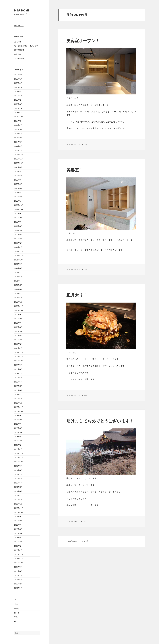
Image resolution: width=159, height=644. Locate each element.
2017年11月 (19, 458)
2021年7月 (18, 272)
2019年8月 (18, 369)
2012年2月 (18, 584)
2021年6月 (18, 277)
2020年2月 (18, 344)
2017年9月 (18, 466)
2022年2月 (18, 243)
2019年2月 (18, 394)
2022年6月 (18, 226)
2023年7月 (18, 176)
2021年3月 (18, 289)
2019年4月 (18, 386)
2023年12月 (19, 155)
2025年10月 (19, 79)
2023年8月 (18, 171)
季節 (16, 604)
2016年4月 (18, 538)
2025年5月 (18, 96)
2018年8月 (18, 420)
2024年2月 (18, 146)
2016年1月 (18, 550)
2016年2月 (18, 546)
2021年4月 (18, 285)
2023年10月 (19, 163)
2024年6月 (18, 129)
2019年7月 (18, 373)
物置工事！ (18, 54)
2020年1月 (18, 348)
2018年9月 (18, 416)
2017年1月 (18, 500)
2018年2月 (18, 445)
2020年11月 (19, 306)
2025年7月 (18, 87)
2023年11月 (19, 159)
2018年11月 (19, 407)
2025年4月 (18, 100)
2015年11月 (19, 559)
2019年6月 (18, 378)
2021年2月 (18, 293)
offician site (19, 25)
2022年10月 (19, 209)
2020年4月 (18, 336)
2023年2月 (18, 197)
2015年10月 (19, 563)
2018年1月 (18, 449)
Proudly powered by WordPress (79, 541)
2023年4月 (18, 188)
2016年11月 (19, 508)
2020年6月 (18, 327)
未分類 (17, 609)
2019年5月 (18, 382)
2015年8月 (18, 571)
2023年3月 (18, 193)
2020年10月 (19, 310)
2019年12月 (19, 352)
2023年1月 (18, 201)
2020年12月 (19, 302)
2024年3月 (18, 142)
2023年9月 (18, 167)
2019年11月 (19, 357)
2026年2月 (18, 75)
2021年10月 (19, 260)
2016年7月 (18, 525)
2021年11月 (19, 256)
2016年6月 (18, 529)
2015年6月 (18, 580)
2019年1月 (18, 399)
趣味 (16, 621)
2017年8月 (18, 470)
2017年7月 (18, 474)
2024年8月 (18, 121)
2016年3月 (18, 542)
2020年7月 (18, 323)
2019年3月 (18, 390)
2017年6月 (18, 479)
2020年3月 (18, 340)
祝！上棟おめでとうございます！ (27, 46)
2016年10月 (19, 512)
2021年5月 (18, 281)
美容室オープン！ (83, 41)
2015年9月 (18, 567)
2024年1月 (18, 150)
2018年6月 (18, 428)
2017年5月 (18, 483)
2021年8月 (18, 268)
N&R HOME (22, 10)
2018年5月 (18, 432)
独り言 (17, 613)
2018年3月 (18, 441)
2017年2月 (18, 495)
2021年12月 (19, 251)
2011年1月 (18, 588)
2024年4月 (18, 138)
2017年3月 (18, 491)
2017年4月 (18, 487)
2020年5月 (18, 331)
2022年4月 (18, 235)
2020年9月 (18, 315)
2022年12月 (19, 205)
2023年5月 (18, 184)
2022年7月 (18, 222)
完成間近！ (18, 42)
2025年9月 (18, 83)
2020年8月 (18, 319)
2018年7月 (18, 424)
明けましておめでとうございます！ (100, 421)
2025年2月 (18, 108)
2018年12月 (19, 403)
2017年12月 (19, 453)
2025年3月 (18, 104)
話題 (16, 617)
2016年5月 (18, 533)
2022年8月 (18, 218)
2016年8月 (18, 521)
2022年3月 (18, 239)
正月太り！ (77, 295)
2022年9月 (18, 214)
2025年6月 (18, 92)
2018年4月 (18, 437)
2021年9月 (18, 264)
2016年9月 (18, 517)
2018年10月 (19, 411)
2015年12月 (19, 554)
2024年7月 (18, 125)
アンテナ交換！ (20, 58)
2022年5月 (18, 230)
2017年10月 (19, 462)
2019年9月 (18, 365)
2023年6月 (18, 180)
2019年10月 (19, 361)
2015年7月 (18, 575)
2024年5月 (18, 134)
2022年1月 (18, 247)
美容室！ (75, 170)
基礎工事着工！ (20, 50)
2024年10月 (19, 117)
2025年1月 (18, 113)
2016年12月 (19, 504)
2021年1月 (18, 298)
